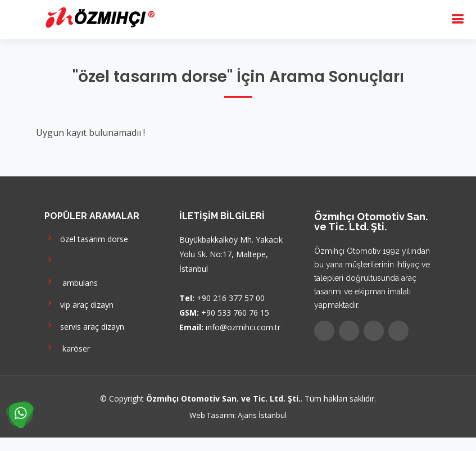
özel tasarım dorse (86, 238)
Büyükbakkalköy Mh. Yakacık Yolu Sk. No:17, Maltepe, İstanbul (231, 254)
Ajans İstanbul (262, 415)
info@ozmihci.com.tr (243, 327)
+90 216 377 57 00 (231, 298)
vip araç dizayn (79, 304)
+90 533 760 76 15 (235, 313)
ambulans (71, 282)
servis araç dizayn (84, 325)
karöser (67, 347)
